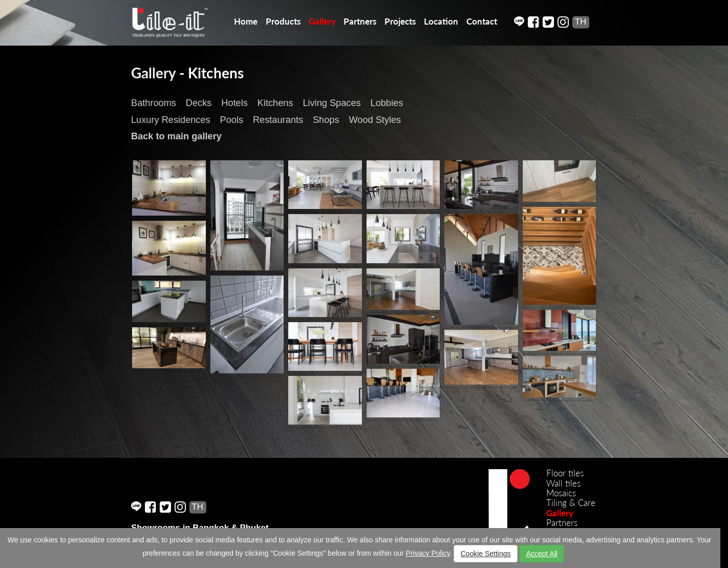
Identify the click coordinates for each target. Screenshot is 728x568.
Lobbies (387, 103)
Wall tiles (563, 483)
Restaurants (278, 120)
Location (441, 21)
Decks (199, 103)
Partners (360, 21)
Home (246, 21)
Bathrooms (154, 103)
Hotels (234, 103)
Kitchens (275, 103)
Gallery (322, 21)
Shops (326, 120)
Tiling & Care (571, 503)
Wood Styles (375, 120)
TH (581, 22)
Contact (482, 21)
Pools (232, 120)
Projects (400, 21)
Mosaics (561, 493)
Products (283, 21)
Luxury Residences (171, 120)
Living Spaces (331, 103)
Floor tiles (565, 473)
